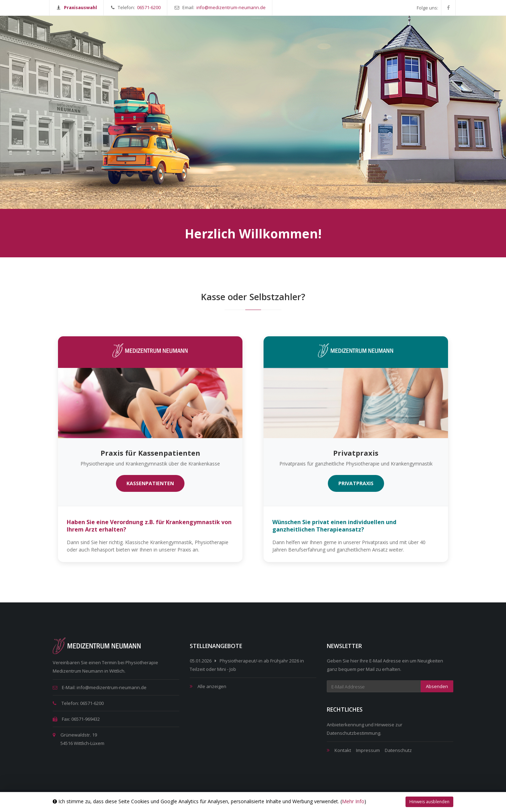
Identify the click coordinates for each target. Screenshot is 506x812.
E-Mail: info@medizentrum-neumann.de (100, 687)
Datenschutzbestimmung (353, 733)
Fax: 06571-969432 (76, 719)
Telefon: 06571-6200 (78, 703)
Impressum (368, 750)
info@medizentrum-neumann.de (231, 8)
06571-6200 (149, 8)
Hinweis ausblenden (429, 802)
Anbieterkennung (345, 725)
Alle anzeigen (212, 686)
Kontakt (343, 750)
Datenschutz (398, 750)
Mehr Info (353, 801)
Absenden (437, 686)
